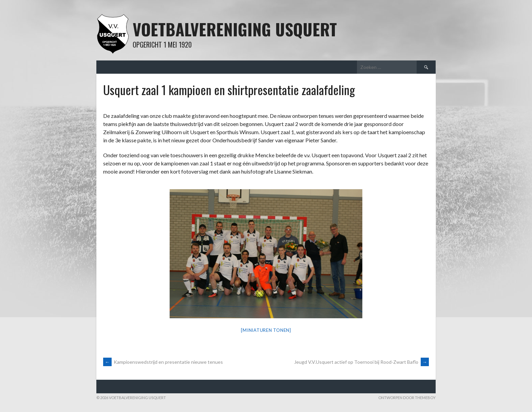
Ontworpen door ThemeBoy (407, 398)
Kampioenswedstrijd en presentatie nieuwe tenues (163, 362)
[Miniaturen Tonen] (266, 330)
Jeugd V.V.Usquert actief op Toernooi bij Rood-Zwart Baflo (362, 362)
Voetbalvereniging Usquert (235, 29)
